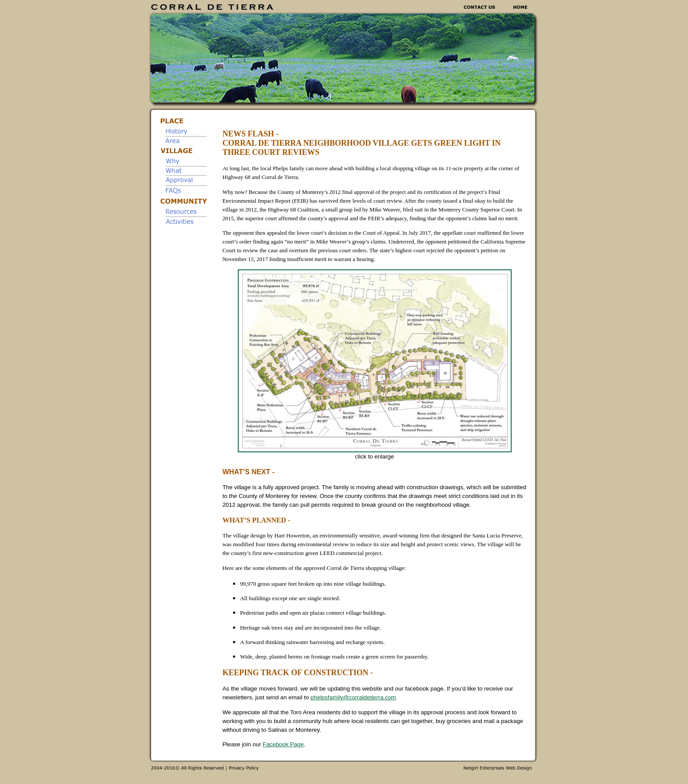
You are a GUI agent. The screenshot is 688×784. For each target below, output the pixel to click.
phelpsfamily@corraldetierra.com (353, 697)
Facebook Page (283, 744)
